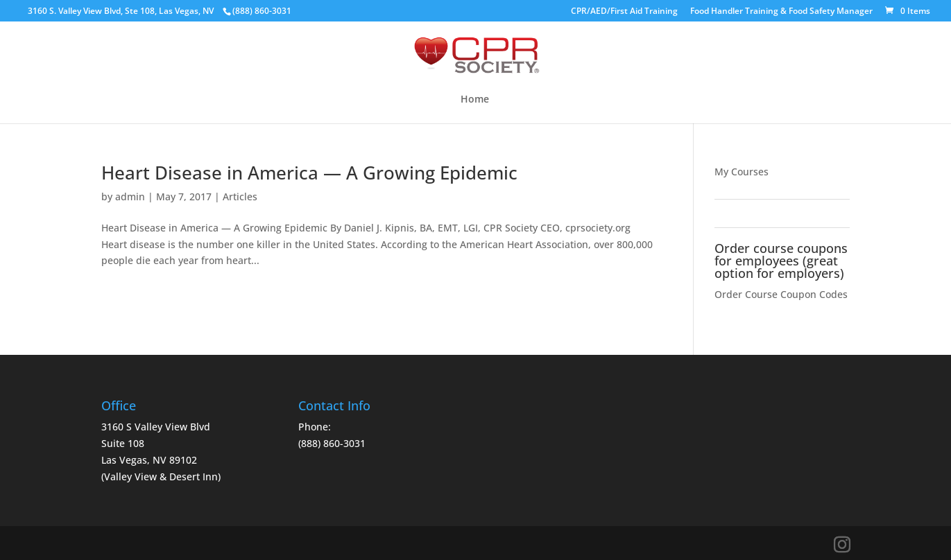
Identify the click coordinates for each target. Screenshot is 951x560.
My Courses (742, 172)
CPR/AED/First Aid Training (624, 12)
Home (475, 100)
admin (130, 196)
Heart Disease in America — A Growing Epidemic (309, 173)
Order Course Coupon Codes (781, 294)
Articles (240, 196)
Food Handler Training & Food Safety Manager (781, 12)
